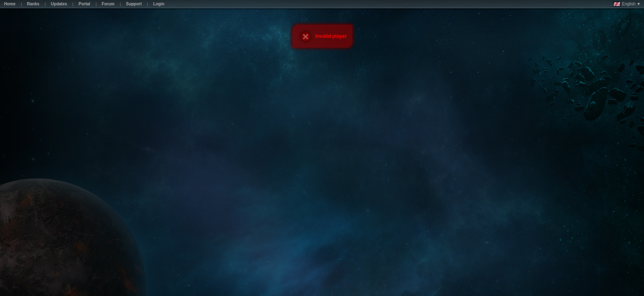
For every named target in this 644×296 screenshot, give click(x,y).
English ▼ (627, 4)
